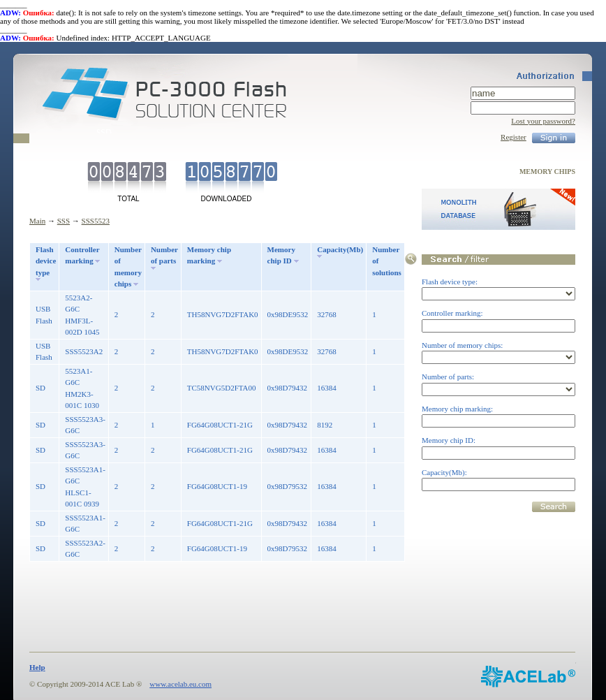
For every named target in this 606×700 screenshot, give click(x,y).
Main (37, 221)
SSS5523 (96, 221)
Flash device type (46, 261)
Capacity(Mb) (340, 249)
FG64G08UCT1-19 (217, 486)
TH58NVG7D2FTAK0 (223, 314)
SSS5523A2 (84, 351)
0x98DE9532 (288, 314)
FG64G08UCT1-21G (220, 425)
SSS (64, 221)
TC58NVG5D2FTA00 (222, 388)
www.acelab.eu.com (180, 684)
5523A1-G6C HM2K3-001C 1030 (82, 388)
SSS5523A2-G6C (85, 549)
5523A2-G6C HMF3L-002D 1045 (82, 315)
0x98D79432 (287, 388)
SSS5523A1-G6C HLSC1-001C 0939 (85, 487)
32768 (327, 314)
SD (40, 388)
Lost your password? (543, 121)
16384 (327, 388)
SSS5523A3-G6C (85, 425)
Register (513, 137)
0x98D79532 (287, 486)
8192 (325, 425)
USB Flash (44, 315)
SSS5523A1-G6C (85, 524)
